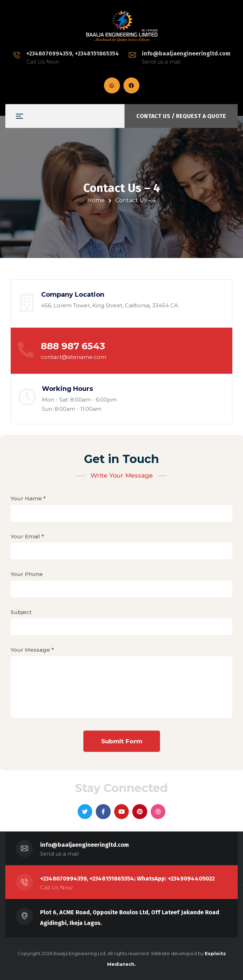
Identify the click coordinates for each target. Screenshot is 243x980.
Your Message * (121, 688)
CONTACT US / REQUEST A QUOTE (181, 116)
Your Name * (121, 506)
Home (96, 200)
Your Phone (121, 581)
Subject (121, 620)
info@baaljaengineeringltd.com (186, 53)
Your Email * (121, 544)
